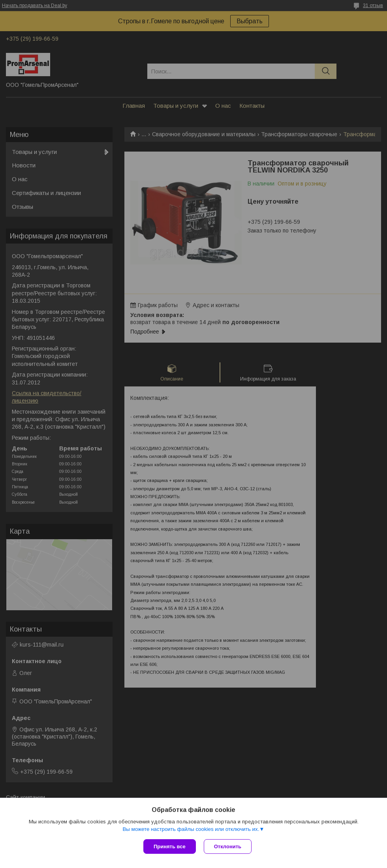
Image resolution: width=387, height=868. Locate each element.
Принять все (170, 846)
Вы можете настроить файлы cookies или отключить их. (191, 829)
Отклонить (228, 846)
